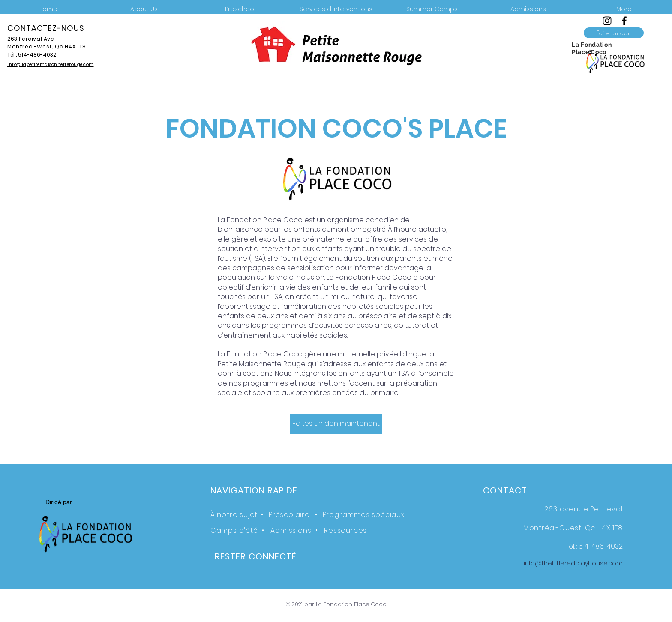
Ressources (345, 531)
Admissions (291, 531)
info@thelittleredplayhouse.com (573, 563)
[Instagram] (607, 21)
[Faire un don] (614, 33)
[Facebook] (624, 21)
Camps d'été (234, 531)
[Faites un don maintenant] (336, 424)
